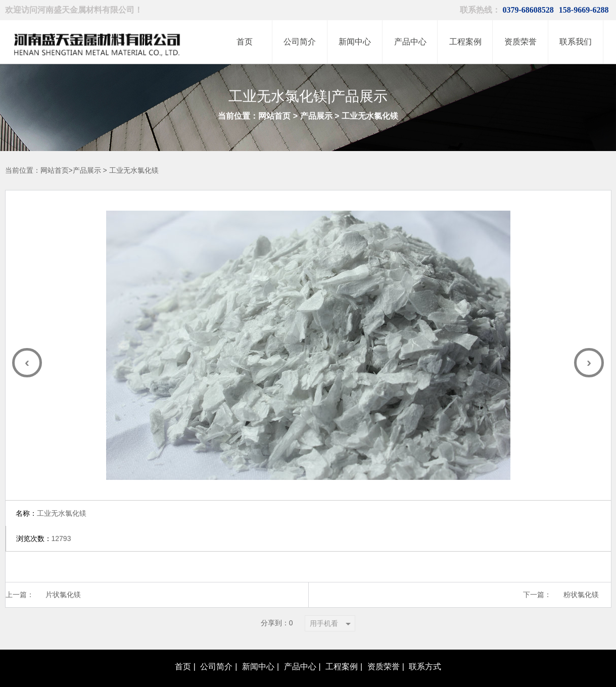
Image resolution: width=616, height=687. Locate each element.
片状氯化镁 (64, 570)
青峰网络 (406, 673)
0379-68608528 (528, 10)
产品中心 (300, 641)
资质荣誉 (384, 641)
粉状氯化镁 (581, 570)
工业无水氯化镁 (370, 116)
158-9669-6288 (584, 10)
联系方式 (425, 641)
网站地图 (436, 673)
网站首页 (274, 116)
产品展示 (316, 116)
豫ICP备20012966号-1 (319, 673)
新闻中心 (258, 641)
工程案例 (342, 641)
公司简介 (216, 641)
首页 (183, 641)
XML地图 (467, 673)
